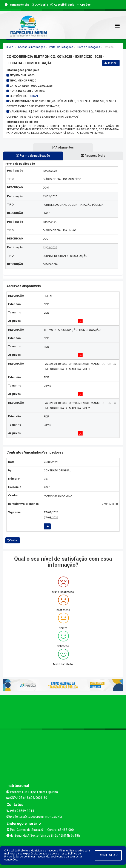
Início (10, 47)
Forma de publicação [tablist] (33, 156)
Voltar (13, 540)
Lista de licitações (88, 47)
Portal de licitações (61, 47)
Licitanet (34, 96)
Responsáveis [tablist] (93, 156)
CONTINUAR (108, 855)
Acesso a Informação (31, 47)
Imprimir (111, 63)
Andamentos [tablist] (63, 147)
